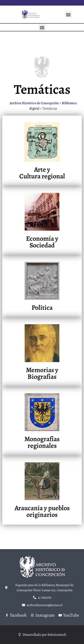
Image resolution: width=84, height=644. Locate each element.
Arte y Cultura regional (42, 173)
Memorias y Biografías (42, 373)
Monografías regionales (42, 442)
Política (42, 308)
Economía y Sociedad (42, 242)
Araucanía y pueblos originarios (42, 511)
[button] (68, 14)
